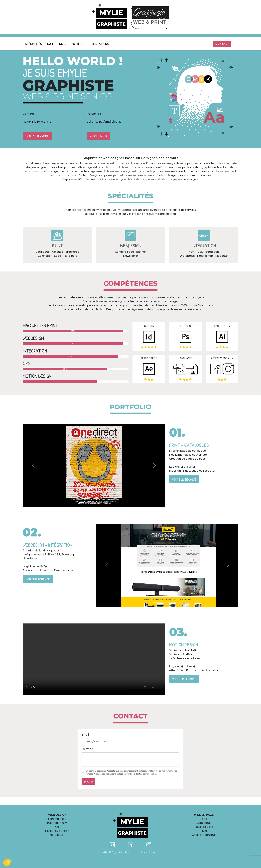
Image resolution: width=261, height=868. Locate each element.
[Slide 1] (82, 502)
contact (222, 44)
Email (85, 735)
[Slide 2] (88, 502)
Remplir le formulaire (37, 122)
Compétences (57, 44)
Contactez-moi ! (37, 136)
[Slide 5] (106, 502)
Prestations (100, 44)
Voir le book (98, 136)
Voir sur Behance (184, 479)
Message (87, 749)
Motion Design (94, 659)
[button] (7, 862)
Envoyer (88, 781)
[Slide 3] (94, 502)
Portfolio (78, 44)
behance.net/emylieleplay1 (105, 122)
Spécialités (34, 44)
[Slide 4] (100, 502)
